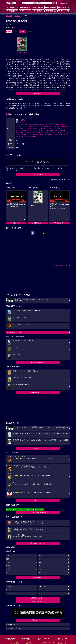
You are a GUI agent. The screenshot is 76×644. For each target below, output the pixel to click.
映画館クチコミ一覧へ (37, 598)
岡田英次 (38, 124)
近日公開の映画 (51, 8)
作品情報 (17, 16)
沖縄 (40, 573)
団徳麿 (27, 132)
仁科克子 (22, 132)
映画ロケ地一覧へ (37, 601)
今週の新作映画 (38, 8)
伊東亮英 (50, 130)
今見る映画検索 (64, 3)
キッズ (41, 590)
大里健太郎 (36, 128)
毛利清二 (64, 134)
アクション (10, 586)
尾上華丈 (33, 132)
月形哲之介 (30, 130)
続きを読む (37, 94)
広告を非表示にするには (62, 265)
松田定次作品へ (16, 223)
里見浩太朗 (45, 124)
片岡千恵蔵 (24, 124)
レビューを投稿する (37, 174)
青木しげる (36, 126)
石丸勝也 (62, 130)
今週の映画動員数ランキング (14, 332)
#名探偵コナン (29, 510)
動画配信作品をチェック (37, 393)
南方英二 (22, 136)
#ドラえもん (9, 510)
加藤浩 (24, 130)
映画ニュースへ (37, 448)
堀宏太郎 (48, 132)
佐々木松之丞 (64, 132)
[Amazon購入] (22, 52)
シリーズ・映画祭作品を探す (37, 513)
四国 (40, 569)
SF (7, 590)
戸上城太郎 (50, 128)
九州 (8, 573)
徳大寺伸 (52, 124)
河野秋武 (59, 124)
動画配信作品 (51, 11)
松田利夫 (45, 134)
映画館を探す (12, 11)
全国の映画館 (30, 642)
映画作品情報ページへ (13, 625)
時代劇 (8, 27)
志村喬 (63, 126)
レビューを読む (64, 11)
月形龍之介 (31, 124)
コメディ (9, 593)
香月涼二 (51, 134)
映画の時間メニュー (12, 8)
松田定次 (23, 120)
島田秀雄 (43, 126)
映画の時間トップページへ (14, 628)
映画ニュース (25, 11)
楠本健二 (43, 128)
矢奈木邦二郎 (41, 132)
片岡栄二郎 (25, 134)
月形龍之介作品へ (59, 223)
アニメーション (43, 586)
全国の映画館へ (37, 578)
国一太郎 (18, 130)
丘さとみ (23, 126)
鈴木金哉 (58, 134)
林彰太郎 (43, 130)
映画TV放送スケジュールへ (37, 543)
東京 (8, 556)
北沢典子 (58, 126)
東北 (40, 562)
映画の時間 (9, 16)
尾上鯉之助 (65, 128)
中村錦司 (56, 130)
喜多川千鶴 (23, 128)
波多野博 (32, 134)
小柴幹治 (30, 128)
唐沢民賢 (39, 134)
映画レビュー (37, 501)
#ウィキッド (19, 510)
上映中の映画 (25, 8)
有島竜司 (33, 136)
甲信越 (8, 566)
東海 (40, 559)
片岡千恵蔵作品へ (37, 223)
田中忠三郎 (55, 132)
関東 (40, 556)
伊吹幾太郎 (50, 126)
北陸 (40, 566)
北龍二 (64, 124)
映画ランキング (64, 8)
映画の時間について (37, 620)
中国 (8, 569)
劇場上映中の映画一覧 (37, 363)
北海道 (8, 562)
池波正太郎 (24, 122)
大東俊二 (18, 134)
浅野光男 (37, 130)
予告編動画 (38, 11)
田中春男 (30, 126)
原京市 (27, 136)
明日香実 (58, 128)
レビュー (22, 32)
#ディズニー (39, 510)
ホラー (41, 593)
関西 (8, 559)
